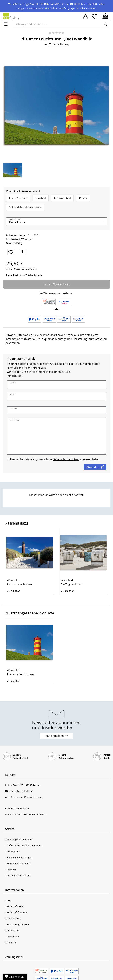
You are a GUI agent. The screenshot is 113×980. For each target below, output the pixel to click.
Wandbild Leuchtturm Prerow (19, 582)
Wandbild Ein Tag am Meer (71, 582)
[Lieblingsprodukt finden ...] (57, 24)
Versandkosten (29, 269)
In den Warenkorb (57, 284)
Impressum (12, 930)
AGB (8, 900)
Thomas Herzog (59, 44)
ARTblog (11, 869)
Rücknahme (13, 851)
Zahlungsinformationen (19, 839)
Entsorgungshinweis (17, 924)
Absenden (95, 467)
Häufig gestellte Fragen (19, 857)
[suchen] (105, 24)
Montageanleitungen (18, 863)
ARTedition (12, 936)
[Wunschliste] (95, 16)
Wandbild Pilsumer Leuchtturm (20, 672)
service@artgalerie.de (20, 791)
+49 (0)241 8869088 (18, 808)
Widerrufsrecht (14, 906)
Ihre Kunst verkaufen (18, 875)
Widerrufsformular (16, 912)
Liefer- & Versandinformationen (24, 845)
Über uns (11, 942)
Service (10, 829)
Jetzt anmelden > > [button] (56, 736)
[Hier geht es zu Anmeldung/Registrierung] (86, 16)
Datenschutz (13, 918)
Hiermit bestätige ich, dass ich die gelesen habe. (55, 459)
